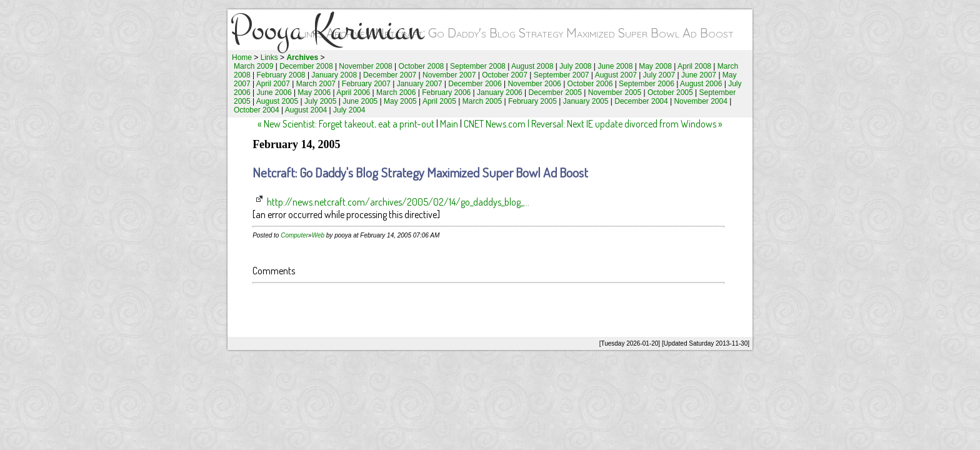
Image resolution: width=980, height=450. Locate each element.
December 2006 (475, 84)
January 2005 (586, 101)
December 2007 (390, 75)
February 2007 (366, 84)
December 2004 (641, 101)
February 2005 (532, 101)
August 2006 (701, 84)
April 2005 (439, 101)
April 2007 (273, 84)
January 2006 (500, 92)
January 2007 (420, 84)
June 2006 (274, 92)
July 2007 (659, 75)
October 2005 (670, 92)
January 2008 (334, 75)
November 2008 (365, 66)
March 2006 (396, 92)
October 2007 (505, 75)
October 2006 (590, 84)
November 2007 (449, 75)
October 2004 (257, 110)
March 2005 (482, 101)
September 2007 (562, 75)
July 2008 (575, 66)
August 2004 (306, 110)
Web (318, 235)
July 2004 (349, 110)
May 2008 (655, 66)
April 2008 (694, 66)
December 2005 (555, 92)
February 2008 (281, 75)
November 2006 (534, 84)
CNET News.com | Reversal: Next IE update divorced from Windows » (593, 124)
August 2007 (616, 75)
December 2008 (306, 66)
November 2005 (615, 92)
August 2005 (277, 101)
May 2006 (314, 92)
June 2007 (699, 75)
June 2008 (615, 66)
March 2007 (316, 84)
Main (449, 124)
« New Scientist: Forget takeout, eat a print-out (346, 124)
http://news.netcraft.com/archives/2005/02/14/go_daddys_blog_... (398, 202)
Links (269, 57)
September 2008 (478, 66)
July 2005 (320, 101)
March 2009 (253, 66)
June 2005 (360, 101)
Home (242, 57)
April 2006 (353, 92)
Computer (294, 235)
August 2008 (532, 66)
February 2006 (446, 92)
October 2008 (422, 66)
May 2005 (400, 101)
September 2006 (647, 84)
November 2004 (700, 101)
